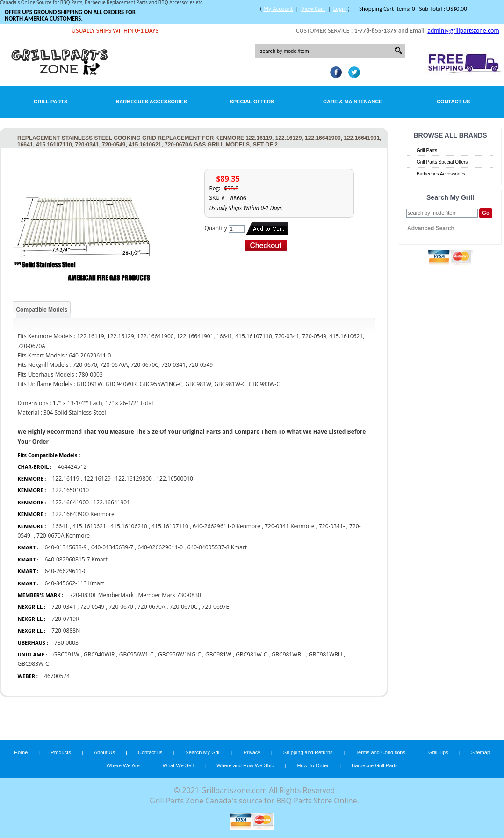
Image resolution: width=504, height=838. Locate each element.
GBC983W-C (33, 664)
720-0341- (332, 526)
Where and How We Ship (245, 765)
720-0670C (184, 607)
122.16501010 (70, 490)
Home (21, 752)
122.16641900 (70, 502)
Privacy (252, 752)
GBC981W (218, 654)
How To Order (313, 765)
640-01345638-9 (65, 547)
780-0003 (66, 643)
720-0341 (64, 607)
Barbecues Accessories (151, 102)
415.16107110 (170, 526)
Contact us (150, 752)
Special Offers (252, 102)
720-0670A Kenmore (63, 536)
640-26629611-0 (65, 571)
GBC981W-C (251, 654)
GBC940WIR (99, 654)
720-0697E (216, 607)
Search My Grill (203, 752)
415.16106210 (129, 526)
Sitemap (481, 752)
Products (61, 752)
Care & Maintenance (353, 102)
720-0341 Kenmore (289, 526)
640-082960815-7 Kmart (76, 559)
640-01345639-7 (112, 547)
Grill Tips (438, 752)
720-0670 (121, 607)
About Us (104, 752)
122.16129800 (133, 478)
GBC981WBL (288, 654)
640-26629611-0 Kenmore (227, 526)
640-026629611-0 (160, 547)
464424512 (72, 467)
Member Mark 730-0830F (171, 595)
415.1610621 (89, 526)
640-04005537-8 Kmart (217, 547)
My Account (278, 9)
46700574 (57, 676)
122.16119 (65, 478)
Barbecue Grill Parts (374, 765)
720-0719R (65, 619)
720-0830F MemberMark (102, 595)
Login (340, 9)
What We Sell (179, 765)
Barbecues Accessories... (443, 174)
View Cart (313, 9)
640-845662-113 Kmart (74, 583)
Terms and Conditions (381, 752)
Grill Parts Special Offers (442, 162)
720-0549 (93, 607)
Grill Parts (50, 102)
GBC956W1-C (137, 654)
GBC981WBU (325, 654)
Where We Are (123, 765)
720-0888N (66, 630)
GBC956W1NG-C (180, 654)
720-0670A (151, 607)
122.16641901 (112, 502)
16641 (60, 526)
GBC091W (66, 654)
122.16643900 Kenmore (83, 514)
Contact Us (453, 102)
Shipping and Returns (308, 752)
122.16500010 (175, 478)
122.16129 (97, 478)
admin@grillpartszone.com (463, 31)
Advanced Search (431, 228)
